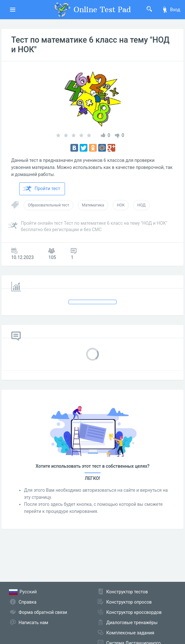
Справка (28, 602)
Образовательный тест (48, 205)
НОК (121, 205)
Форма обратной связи (43, 612)
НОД (141, 205)
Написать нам (33, 623)
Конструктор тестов (127, 592)
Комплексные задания (130, 633)
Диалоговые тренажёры (132, 623)
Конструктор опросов (129, 602)
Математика (93, 205)
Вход (171, 10)
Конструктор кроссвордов (134, 612)
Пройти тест (42, 189)
